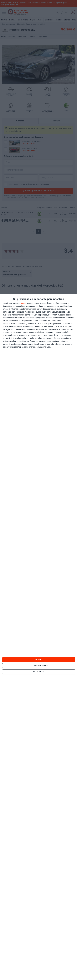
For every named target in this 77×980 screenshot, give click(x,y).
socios (23, 303)
